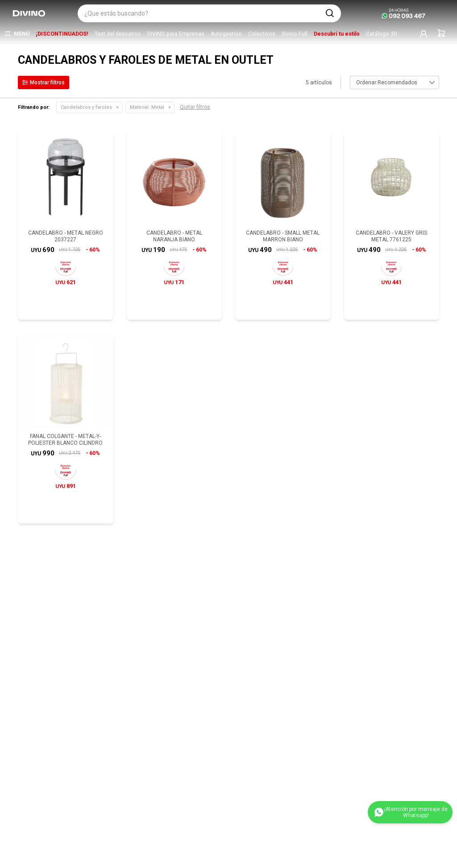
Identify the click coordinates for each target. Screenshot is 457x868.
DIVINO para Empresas (176, 34)
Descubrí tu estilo (337, 34)
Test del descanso (118, 34)
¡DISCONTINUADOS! (62, 34)
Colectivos (262, 34)
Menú (22, 34)
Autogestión (226, 34)
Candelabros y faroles (86, 107)
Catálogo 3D (382, 34)
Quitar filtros (195, 107)
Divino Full (295, 34)
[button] (330, 13)
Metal (147, 107)
